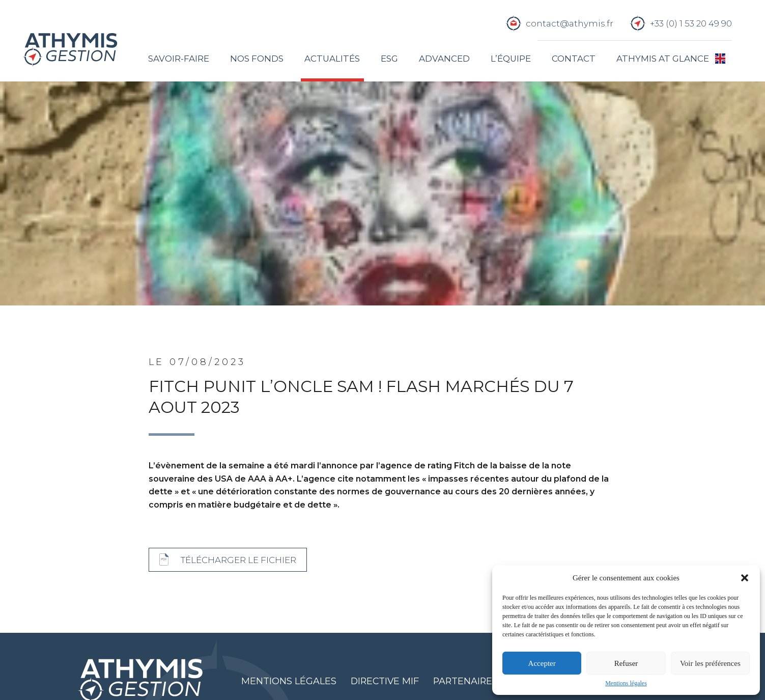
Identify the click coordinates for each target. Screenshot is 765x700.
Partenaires (465, 681)
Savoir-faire (179, 59)
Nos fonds (257, 59)
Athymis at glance (663, 59)
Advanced (444, 59)
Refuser (626, 663)
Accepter (542, 663)
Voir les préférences (710, 663)
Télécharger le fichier (238, 560)
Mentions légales (626, 683)
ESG (389, 59)
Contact (574, 59)
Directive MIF (385, 681)
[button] (745, 578)
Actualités (332, 59)
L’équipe (511, 59)
